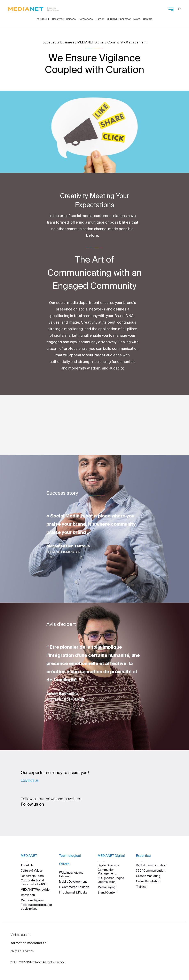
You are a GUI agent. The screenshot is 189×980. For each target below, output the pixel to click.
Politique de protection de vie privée (36, 907)
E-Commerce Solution (74, 887)
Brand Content (108, 892)
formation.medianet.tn (29, 943)
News (137, 19)
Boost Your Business (64, 19)
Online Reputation (148, 881)
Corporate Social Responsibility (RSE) (34, 882)
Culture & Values (32, 871)
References (86, 19)
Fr (180, 9)
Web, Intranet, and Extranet (71, 874)
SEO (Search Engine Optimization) (111, 880)
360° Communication (151, 871)
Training (141, 887)
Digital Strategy (108, 865)
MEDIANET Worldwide (35, 890)
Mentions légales (32, 900)
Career (100, 19)
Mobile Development (73, 882)
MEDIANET (43, 19)
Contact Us (30, 781)
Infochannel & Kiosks (73, 892)
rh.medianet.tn (22, 951)
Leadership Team (32, 876)
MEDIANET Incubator (119, 19)
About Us (27, 865)
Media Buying (107, 887)
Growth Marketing (148, 876)
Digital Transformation (151, 865)
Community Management (107, 872)
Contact (148, 19)
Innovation (28, 895)
